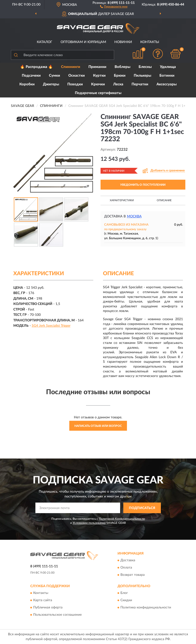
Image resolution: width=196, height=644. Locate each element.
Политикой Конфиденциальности (122, 519)
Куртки (99, 76)
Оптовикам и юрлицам (83, 42)
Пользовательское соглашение (57, 615)
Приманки (97, 67)
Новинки (123, 42)
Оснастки (77, 76)
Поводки (75, 84)
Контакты (150, 42)
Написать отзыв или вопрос (98, 426)
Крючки (98, 84)
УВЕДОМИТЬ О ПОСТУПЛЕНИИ (143, 185)
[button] (114, 6)
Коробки (27, 84)
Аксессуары (167, 84)
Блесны (145, 67)
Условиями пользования (89, 523)
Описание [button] (164, 200)
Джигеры (51, 84)
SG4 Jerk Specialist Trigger (51, 326)
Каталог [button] (45, 42)
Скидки (126, 600)
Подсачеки (31, 76)
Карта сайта (43, 600)
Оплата (126, 568)
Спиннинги (71, 67)
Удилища (168, 67)
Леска (118, 84)
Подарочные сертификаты (98, 93)
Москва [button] (134, 216)
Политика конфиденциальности (146, 608)
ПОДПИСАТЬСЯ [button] (142, 508)
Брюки (120, 76)
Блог (124, 593)
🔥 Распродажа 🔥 (36, 67)
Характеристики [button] (122, 200)
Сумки (55, 76)
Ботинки (167, 76)
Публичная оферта (48, 608)
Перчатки (140, 84)
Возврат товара (133, 575)
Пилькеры (142, 76)
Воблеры (122, 67)
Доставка (128, 560)
